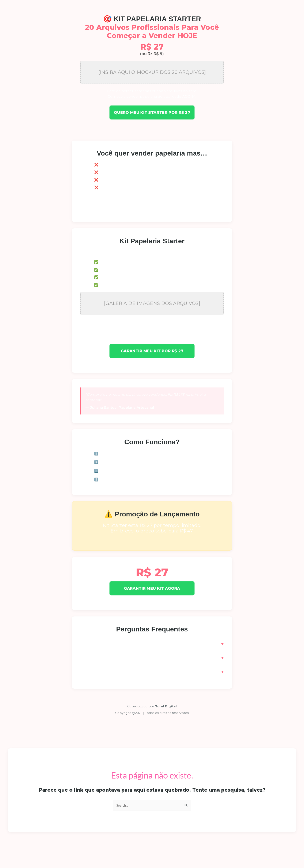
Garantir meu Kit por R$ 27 (152, 351)
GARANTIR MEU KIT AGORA (152, 588)
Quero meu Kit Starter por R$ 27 (152, 112)
